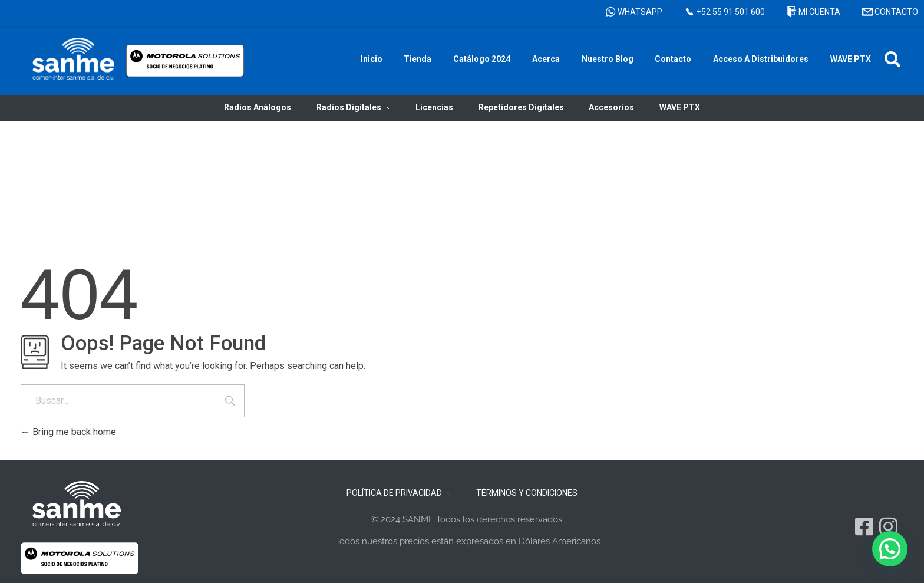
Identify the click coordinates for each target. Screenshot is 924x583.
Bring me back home (68, 432)
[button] (892, 59)
